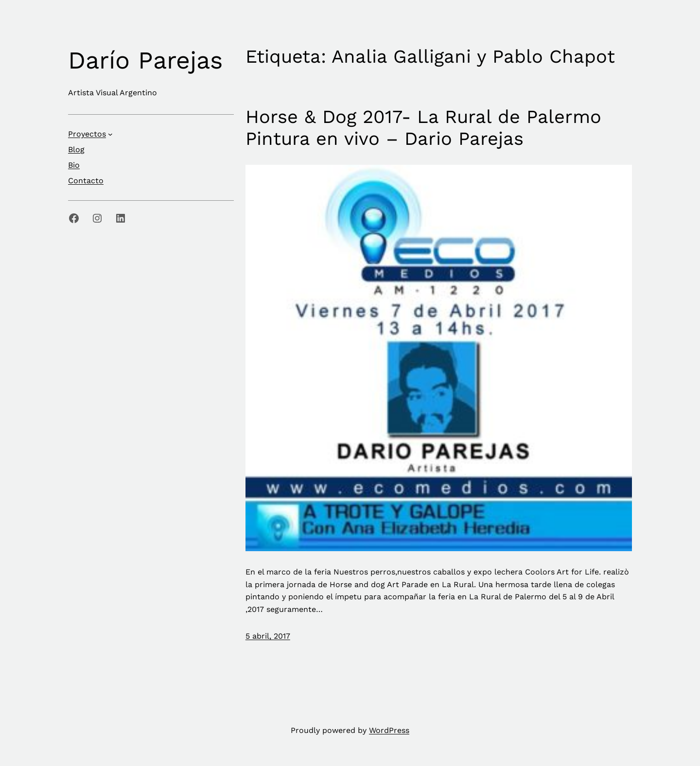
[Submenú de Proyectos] (110, 134)
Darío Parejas (145, 60)
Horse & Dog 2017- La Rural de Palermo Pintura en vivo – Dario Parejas (423, 128)
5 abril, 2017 (268, 636)
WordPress (389, 730)
